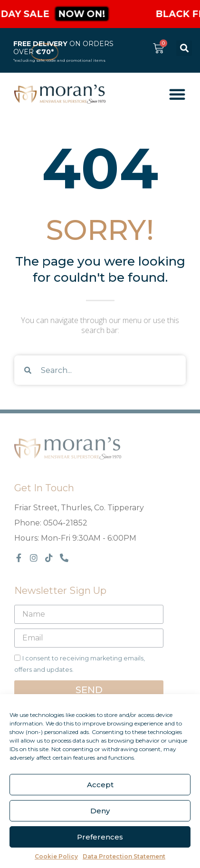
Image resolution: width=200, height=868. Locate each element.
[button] (184, 48)
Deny (100, 811)
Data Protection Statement (124, 856)
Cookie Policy (56, 856)
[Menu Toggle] (177, 94)
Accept (100, 785)
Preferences (100, 837)
